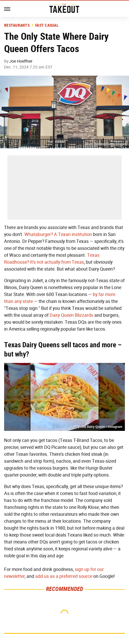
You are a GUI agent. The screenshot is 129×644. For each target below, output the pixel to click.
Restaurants (17, 25)
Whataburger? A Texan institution (58, 234)
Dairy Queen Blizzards (71, 315)
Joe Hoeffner (21, 61)
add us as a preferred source (64, 576)
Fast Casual (47, 25)
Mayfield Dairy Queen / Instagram (98, 427)
